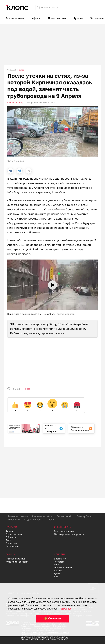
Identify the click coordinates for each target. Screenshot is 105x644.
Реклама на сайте (42, 516)
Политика (11, 543)
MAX (57, 565)
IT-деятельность (33, 520)
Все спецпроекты (64, 531)
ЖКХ (28, 389)
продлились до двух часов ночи (43, 333)
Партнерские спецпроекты (69, 534)
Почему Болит (85, 516)
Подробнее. (66, 609)
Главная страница (18, 516)
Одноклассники (63, 567)
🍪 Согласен (52, 619)
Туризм (78, 18)
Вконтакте (60, 559)
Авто (8, 540)
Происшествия (57, 18)
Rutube (58, 570)
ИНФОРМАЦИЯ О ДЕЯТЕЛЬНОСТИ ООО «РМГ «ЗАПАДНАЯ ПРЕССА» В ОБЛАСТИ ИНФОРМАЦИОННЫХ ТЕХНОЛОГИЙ (45, 638)
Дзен (57, 573)
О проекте (14, 520)
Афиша (36, 18)
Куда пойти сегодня (17, 562)
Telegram (59, 562)
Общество (11, 537)
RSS (56, 576)
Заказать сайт (64, 516)
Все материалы (15, 18)
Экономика (12, 546)
